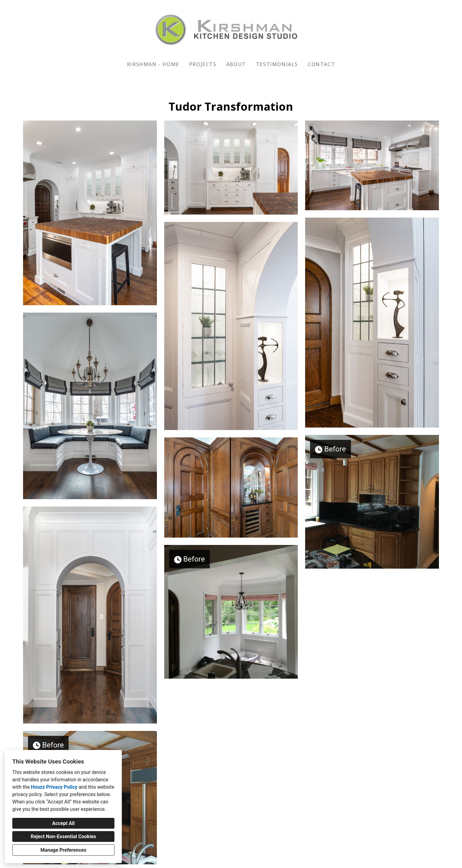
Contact (321, 64)
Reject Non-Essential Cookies (64, 836)
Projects (203, 64)
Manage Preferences (63, 850)
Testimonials (277, 64)
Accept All (63, 823)
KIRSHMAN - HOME (153, 64)
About (236, 64)
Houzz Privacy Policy (54, 787)
